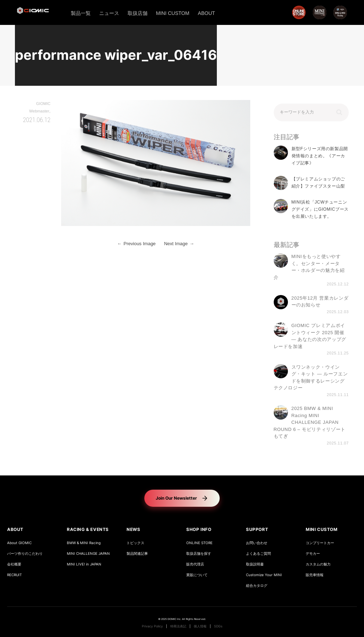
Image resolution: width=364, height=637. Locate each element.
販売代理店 (195, 564)
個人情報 (200, 626)
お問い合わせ (257, 543)
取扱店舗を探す (199, 554)
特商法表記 (178, 626)
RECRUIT (14, 575)
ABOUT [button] (15, 529)
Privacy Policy (152, 626)
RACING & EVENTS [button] (88, 529)
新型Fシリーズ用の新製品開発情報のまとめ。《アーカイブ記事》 (320, 156)
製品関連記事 (137, 554)
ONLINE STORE (199, 543)
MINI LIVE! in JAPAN (84, 564)
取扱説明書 (255, 564)
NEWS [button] (133, 529)
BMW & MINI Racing (84, 543)
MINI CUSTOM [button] (322, 529)
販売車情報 (315, 575)
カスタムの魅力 (318, 564)
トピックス (135, 543)
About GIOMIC (19, 543)
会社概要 (14, 564)
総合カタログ (257, 586)
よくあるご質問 (258, 554)
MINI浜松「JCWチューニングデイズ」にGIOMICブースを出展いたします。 (320, 209)
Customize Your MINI (264, 575)
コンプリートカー (320, 543)
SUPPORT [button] (257, 529)
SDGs (218, 626)
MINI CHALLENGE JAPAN (88, 554)
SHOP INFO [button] (199, 529)
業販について (197, 575)
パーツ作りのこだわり (25, 554)
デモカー (313, 554)
